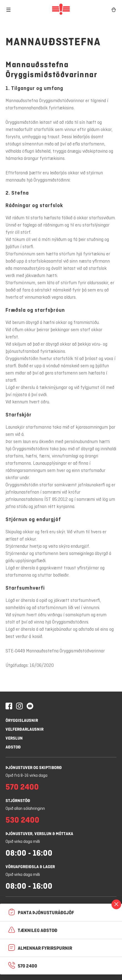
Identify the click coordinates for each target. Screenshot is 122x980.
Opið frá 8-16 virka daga (26, 776)
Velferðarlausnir (25, 729)
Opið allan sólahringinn (25, 809)
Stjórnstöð (18, 801)
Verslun (14, 738)
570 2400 (22, 787)
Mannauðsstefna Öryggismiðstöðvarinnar (51, 69)
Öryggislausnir (22, 720)
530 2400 (22, 820)
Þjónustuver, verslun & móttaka (39, 834)
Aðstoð (13, 747)
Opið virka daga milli (23, 842)
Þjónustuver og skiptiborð (34, 767)
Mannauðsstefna (53, 42)
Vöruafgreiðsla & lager (30, 867)
